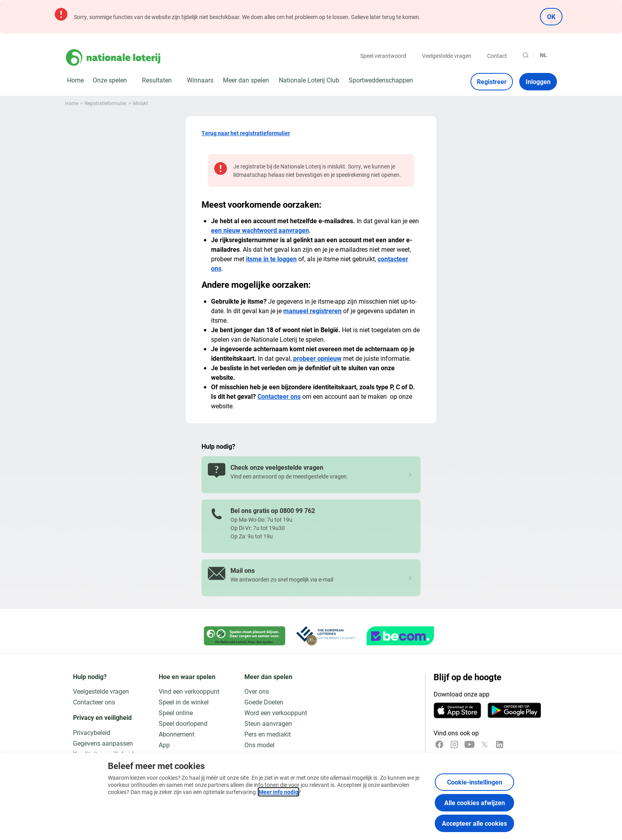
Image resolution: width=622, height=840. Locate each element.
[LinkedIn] (500, 744)
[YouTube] (469, 744)
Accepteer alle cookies (474, 823)
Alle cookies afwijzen (475, 803)
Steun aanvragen (268, 723)
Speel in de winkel (184, 702)
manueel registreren (312, 311)
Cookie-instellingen (475, 782)
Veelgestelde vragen (447, 56)
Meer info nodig (278, 792)
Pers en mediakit (268, 734)
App (164, 745)
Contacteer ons (279, 396)
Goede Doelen (264, 702)
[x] (485, 744)
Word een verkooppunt (276, 713)
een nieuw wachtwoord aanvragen (260, 230)
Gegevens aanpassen (103, 743)
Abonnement (177, 734)
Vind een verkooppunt (189, 691)
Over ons (257, 691)
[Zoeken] (526, 55)
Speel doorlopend (183, 723)
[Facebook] (439, 744)
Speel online (176, 713)
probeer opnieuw (317, 358)
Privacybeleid (92, 732)
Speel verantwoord (383, 56)
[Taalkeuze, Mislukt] (547, 55)
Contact (497, 56)
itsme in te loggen (271, 259)
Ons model (259, 745)
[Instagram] (454, 744)
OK (551, 16)
